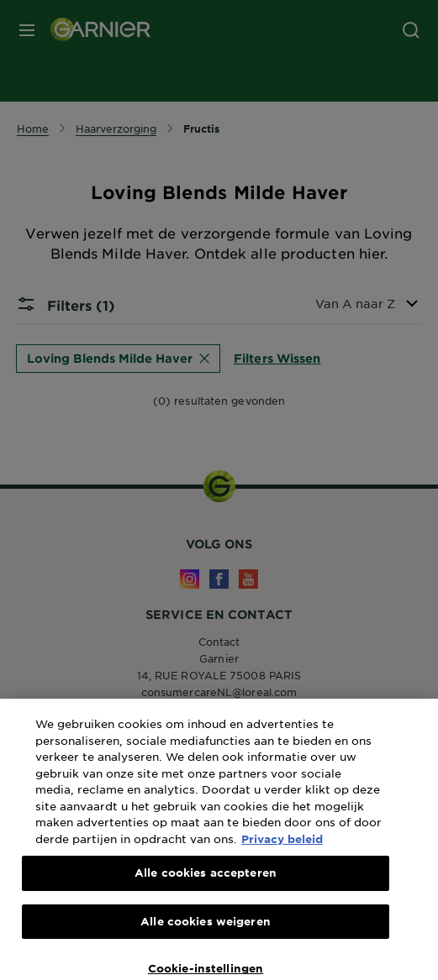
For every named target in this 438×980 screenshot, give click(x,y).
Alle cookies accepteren (206, 884)
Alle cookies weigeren (206, 932)
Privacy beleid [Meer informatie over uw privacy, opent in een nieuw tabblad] (282, 850)
